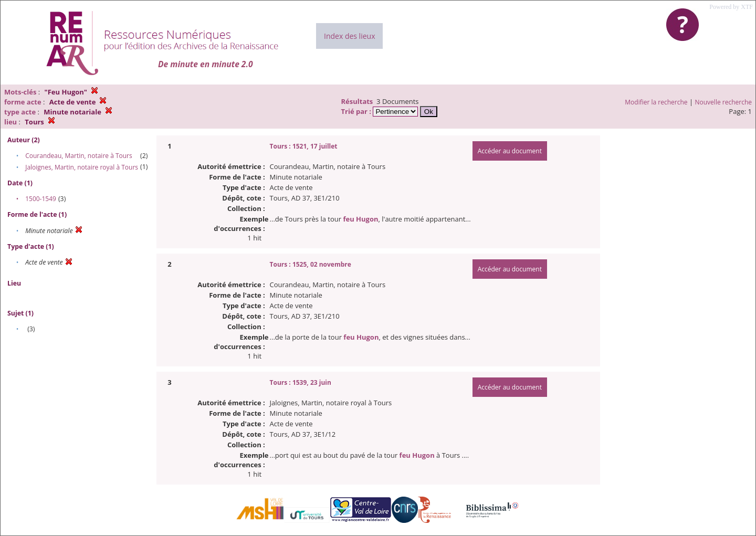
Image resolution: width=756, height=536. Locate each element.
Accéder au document (510, 151)
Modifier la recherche (656, 102)
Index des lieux (349, 36)
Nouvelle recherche (724, 102)
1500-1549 (41, 199)
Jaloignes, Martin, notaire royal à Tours (82, 167)
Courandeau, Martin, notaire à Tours (79, 156)
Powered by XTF (731, 7)
